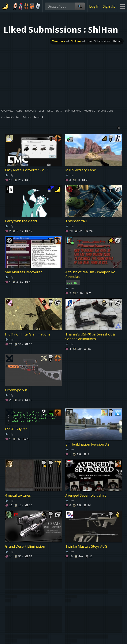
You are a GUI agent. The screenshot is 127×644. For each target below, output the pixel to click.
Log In (94, 6)
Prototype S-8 (16, 390)
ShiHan (76, 41)
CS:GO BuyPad (16, 429)
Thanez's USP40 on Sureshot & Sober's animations (90, 337)
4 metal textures (18, 495)
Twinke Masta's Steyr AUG (86, 546)
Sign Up (109, 6)
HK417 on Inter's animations (28, 334)
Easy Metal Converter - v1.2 (27, 170)
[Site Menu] (122, 6)
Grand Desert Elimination (25, 546)
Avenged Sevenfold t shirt (86, 495)
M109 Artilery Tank (81, 170)
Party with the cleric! (21, 221)
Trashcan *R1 (76, 221)
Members (58, 41)
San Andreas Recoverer (23, 272)
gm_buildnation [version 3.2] (88, 444)
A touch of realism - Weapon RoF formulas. (91, 274)
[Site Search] (80, 6)
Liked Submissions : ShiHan (104, 41)
